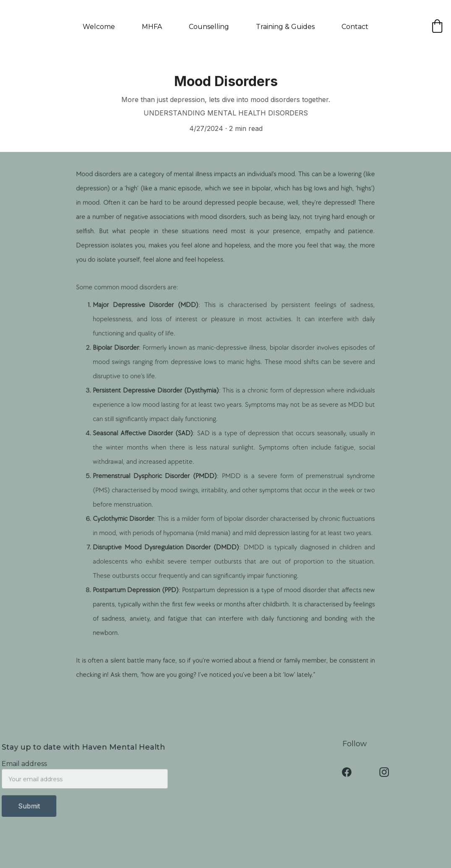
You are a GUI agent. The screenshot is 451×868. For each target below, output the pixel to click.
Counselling (209, 27)
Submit (30, 806)
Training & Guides (285, 27)
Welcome (99, 27)
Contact (355, 27)
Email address (26, 764)
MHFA (152, 27)
